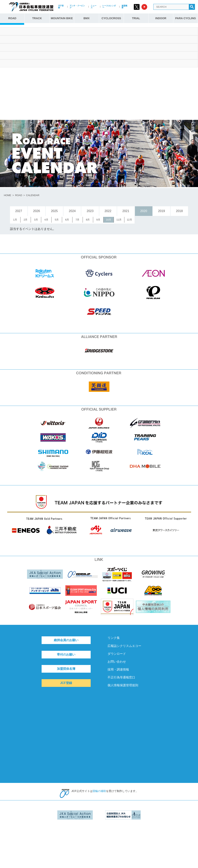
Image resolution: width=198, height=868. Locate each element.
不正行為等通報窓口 (121, 677)
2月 (25, 220)
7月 (77, 220)
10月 (109, 220)
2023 (90, 211)
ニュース (94, 7)
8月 (88, 220)
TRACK (37, 18)
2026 (37, 211)
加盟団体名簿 (66, 669)
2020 (144, 211)
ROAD (12, 18)
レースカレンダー (109, 7)
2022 (108, 211)
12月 (129, 220)
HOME (7, 195)
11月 (119, 220)
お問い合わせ (117, 662)
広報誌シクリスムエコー (124, 646)
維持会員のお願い (66, 640)
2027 (19, 211)
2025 (54, 211)
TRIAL (136, 18)
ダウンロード (117, 654)
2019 (162, 211)
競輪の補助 (99, 791)
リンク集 (114, 638)
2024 (72, 211)
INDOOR (161, 18)
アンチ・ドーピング (77, 7)
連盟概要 (124, 7)
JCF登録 (61, 7)
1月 (15, 220)
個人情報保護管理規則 (123, 685)
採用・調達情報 (118, 669)
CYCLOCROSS (111, 18)
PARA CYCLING (186, 18)
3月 (36, 220)
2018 (179, 211)
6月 (67, 220)
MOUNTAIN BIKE (62, 18)
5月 (57, 220)
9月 (98, 220)
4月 (46, 220)
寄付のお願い (66, 655)
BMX (86, 18)
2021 (126, 211)
